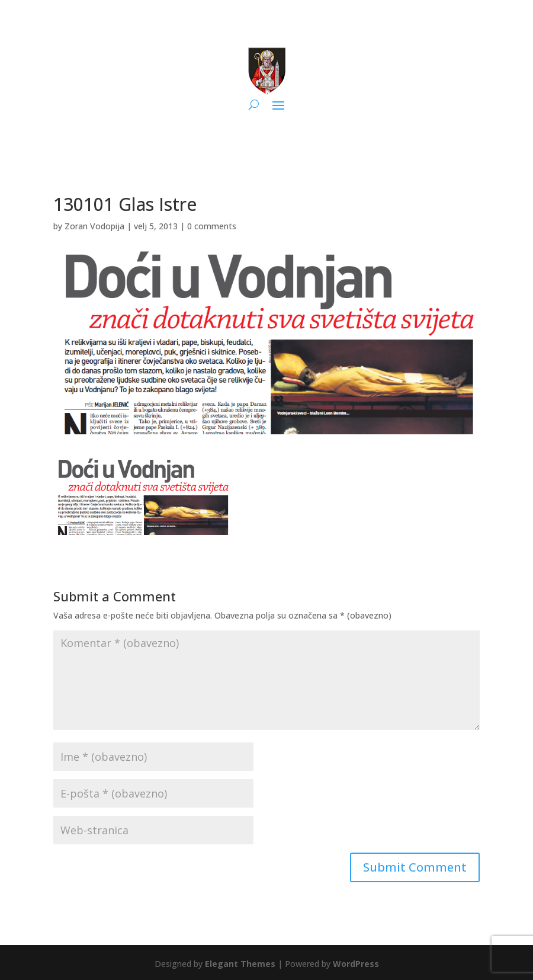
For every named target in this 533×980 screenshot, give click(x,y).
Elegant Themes (240, 964)
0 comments (212, 226)
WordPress (356, 964)
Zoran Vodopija (94, 226)
